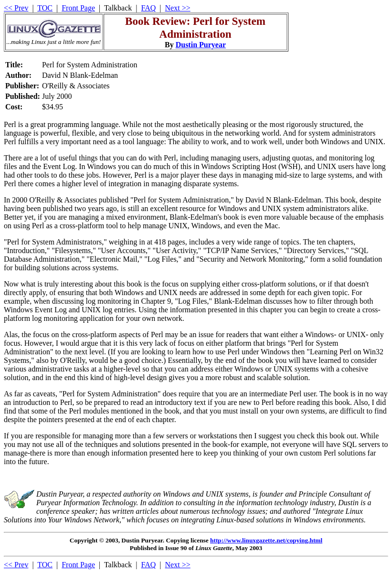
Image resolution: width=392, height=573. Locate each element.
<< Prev (16, 8)
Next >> (178, 8)
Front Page (78, 8)
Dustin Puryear (201, 45)
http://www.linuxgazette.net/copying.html (266, 540)
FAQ (149, 8)
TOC (45, 8)
